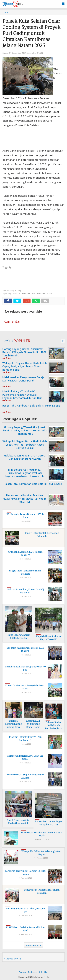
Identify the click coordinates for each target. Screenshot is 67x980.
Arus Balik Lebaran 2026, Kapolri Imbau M (25, 553)
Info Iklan (44, 972)
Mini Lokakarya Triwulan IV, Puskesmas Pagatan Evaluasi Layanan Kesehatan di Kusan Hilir (22, 395)
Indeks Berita (33, 945)
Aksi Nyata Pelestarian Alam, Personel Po (25, 910)
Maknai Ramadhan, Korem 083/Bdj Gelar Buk (25, 591)
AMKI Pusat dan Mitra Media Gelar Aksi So (19, 822)
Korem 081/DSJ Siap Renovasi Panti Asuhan (25, 776)
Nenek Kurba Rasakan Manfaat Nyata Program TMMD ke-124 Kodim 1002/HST (25, 499)
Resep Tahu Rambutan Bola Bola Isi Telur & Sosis (31, 406)
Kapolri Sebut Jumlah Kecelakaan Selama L (42, 535)
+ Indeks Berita (12, 959)
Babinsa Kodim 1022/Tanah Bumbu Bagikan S (54, 727)
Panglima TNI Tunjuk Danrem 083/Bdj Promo (25, 872)
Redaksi (23, 972)
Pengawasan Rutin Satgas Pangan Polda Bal (42, 891)
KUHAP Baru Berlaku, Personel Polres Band (25, 929)
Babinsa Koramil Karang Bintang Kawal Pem (13, 725)
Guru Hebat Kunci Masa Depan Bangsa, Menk (42, 834)
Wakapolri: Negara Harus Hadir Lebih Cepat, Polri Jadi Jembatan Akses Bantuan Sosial (24, 366)
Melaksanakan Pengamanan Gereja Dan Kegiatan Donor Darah (23, 379)
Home (5, 12)
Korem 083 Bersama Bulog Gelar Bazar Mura (25, 687)
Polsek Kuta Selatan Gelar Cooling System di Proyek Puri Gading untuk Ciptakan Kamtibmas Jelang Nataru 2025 (32, 33)
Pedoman (33, 972)
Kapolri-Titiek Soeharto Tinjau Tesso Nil (48, 638)
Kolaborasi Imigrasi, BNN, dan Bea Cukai (25, 757)
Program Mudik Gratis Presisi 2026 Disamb (25, 649)
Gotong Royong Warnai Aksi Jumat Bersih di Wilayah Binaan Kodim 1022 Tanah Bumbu (24, 352)
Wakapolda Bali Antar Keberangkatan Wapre (41, 853)
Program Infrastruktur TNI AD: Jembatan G (25, 739)
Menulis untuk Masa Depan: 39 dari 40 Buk (25, 668)
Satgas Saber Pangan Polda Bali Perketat (25, 572)
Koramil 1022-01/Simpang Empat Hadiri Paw (33, 725)
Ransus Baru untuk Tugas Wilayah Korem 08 (49, 823)
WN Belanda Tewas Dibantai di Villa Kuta (25, 516)
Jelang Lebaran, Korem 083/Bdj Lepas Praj (19, 636)
